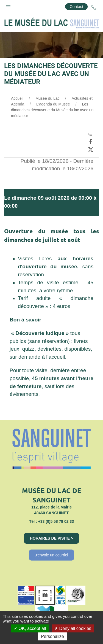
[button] (8, 6)
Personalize (52, 636)
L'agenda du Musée (53, 104)
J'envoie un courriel (51, 555)
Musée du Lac (48, 98)
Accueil (17, 98)
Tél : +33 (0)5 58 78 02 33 (51, 521)
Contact (76, 7)
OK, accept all (30, 628)
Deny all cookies (73, 628)
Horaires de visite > (52, 538)
